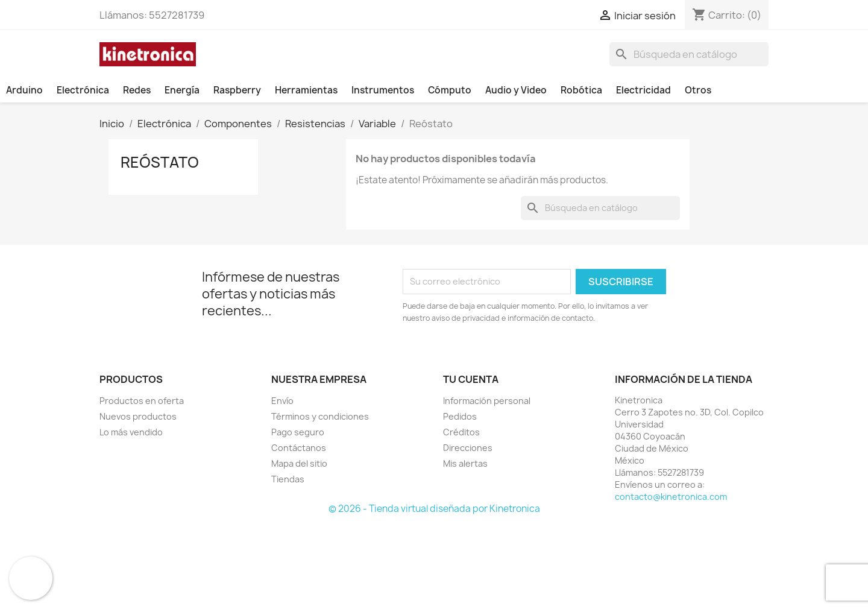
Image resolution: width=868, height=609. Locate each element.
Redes (137, 90)
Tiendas (288, 479)
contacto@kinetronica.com (671, 497)
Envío (282, 401)
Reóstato (160, 162)
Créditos (461, 432)
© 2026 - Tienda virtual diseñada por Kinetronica (434, 509)
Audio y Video (516, 90)
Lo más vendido (131, 432)
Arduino (24, 90)
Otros (698, 90)
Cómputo (450, 90)
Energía (182, 90)
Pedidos (460, 416)
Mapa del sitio (299, 463)
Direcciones (468, 448)
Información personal (487, 401)
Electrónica (83, 90)
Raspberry (237, 90)
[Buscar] (689, 54)
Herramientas (306, 90)
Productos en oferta (142, 401)
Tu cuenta (471, 379)
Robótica (581, 90)
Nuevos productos (138, 416)
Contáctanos (299, 448)
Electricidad (643, 90)
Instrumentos (383, 90)
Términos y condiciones (320, 416)
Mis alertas (465, 463)
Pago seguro (298, 432)
